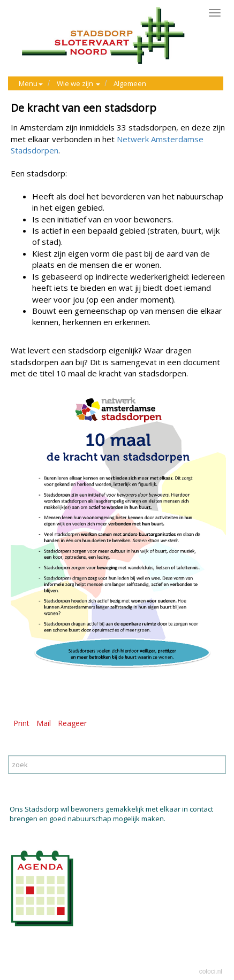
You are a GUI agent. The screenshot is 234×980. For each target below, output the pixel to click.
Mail (44, 723)
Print (21, 723)
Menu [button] (31, 83)
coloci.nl (211, 971)
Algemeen (130, 83)
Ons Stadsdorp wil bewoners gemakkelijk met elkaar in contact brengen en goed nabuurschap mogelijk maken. (111, 814)
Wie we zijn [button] (78, 83)
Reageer (72, 723)
